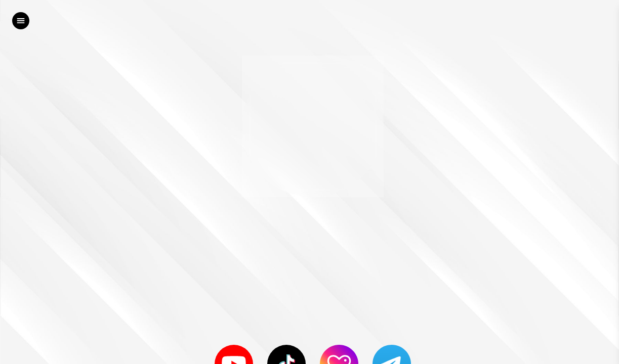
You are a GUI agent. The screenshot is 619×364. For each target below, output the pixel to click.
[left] (21, 21)
